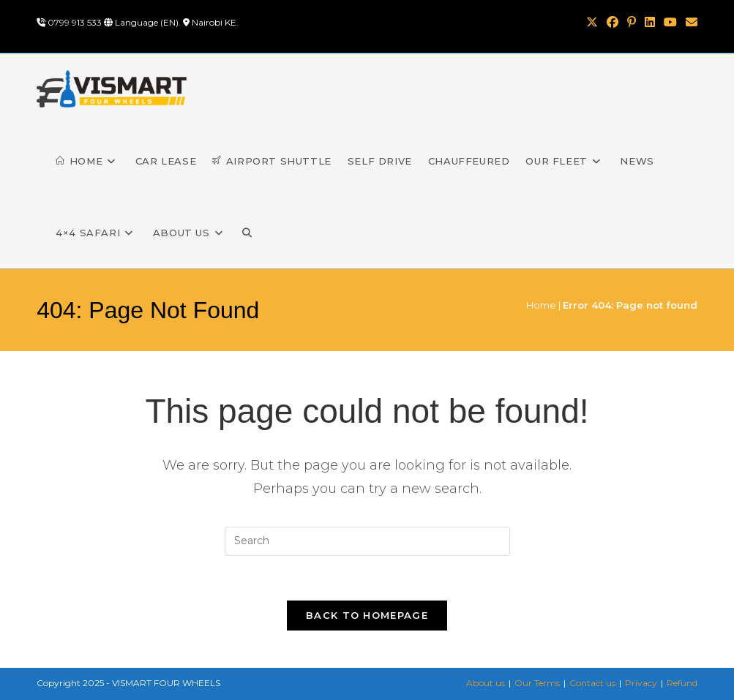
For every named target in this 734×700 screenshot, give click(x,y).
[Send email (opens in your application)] (689, 23)
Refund (682, 683)
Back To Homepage (367, 615)
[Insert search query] (367, 541)
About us (486, 683)
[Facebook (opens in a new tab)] (613, 23)
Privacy (641, 683)
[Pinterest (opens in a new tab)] (632, 23)
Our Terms (537, 683)
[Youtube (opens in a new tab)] (670, 23)
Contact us (592, 683)
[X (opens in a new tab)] (592, 23)
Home (541, 305)
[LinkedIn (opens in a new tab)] (650, 23)
